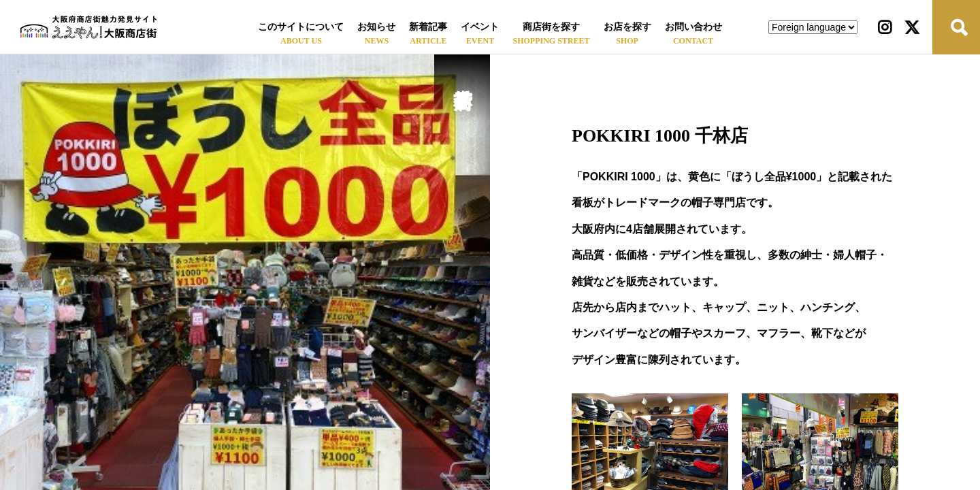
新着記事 (428, 27)
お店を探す (627, 27)
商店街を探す (551, 27)
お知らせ (376, 27)
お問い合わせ (693, 27)
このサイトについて (301, 27)
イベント (480, 27)
